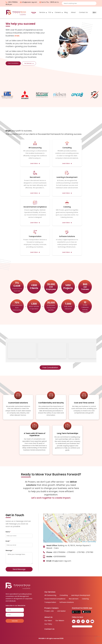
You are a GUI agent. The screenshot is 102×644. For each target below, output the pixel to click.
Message (9, 550)
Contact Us (83, 12)
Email (8, 541)
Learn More (35, 163)
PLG (50, 12)
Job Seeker (61, 611)
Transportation (50, 602)
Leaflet (83, 542)
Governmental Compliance (55, 599)
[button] (70, 526)
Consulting (64, 595)
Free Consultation (13, 63)
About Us (48, 617)
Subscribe (15, 621)
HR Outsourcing (50, 595)
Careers (58, 12)
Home (34, 12)
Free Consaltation (50, 368)
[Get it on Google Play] (76, 612)
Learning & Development (81, 595)
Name (8, 532)
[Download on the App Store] (86, 612)
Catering (85, 599)
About (73, 12)
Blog (66, 12)
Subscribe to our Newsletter (16, 606)
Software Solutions (67, 602)
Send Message (19, 569)
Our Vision (48, 621)
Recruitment (74, 599)
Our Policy (48, 624)
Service (42, 12)
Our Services (29, 63)
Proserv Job (49, 611)
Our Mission (60, 621)
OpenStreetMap (92, 542)
